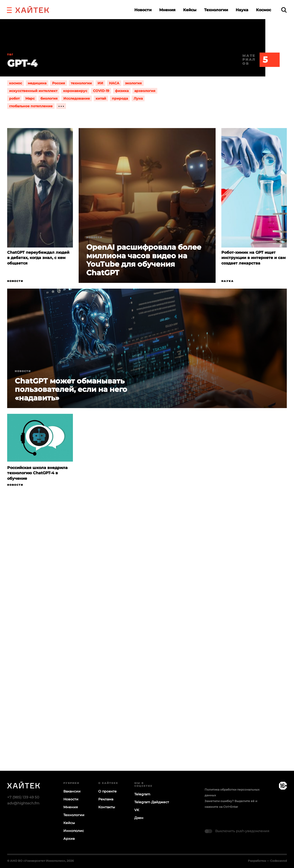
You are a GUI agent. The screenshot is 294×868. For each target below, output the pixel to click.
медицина (37, 83)
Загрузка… (147, 648)
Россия (59, 83)
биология (49, 98)
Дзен (139, 818)
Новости (143, 10)
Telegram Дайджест (152, 802)
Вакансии (72, 791)
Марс (30, 98)
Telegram (142, 794)
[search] (284, 10)
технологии (81, 83)
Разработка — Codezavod (267, 861)
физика (122, 91)
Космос (264, 10)
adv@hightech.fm (23, 803)
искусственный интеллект (33, 91)
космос (16, 83)
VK (137, 810)
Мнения (167, 10)
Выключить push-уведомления (242, 831)
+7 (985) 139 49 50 (23, 797)
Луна (138, 98)
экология (133, 83)
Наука (242, 10)
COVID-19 (101, 91)
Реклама (106, 799)
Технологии (216, 10)
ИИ (100, 83)
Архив (69, 839)
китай (101, 98)
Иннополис (74, 831)
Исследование (77, 98)
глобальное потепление (31, 106)
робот (14, 98)
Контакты (107, 807)
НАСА (114, 83)
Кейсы (190, 10)
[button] (9, 10)
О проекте (107, 791)
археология (145, 91)
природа (120, 98)
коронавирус (75, 91)
